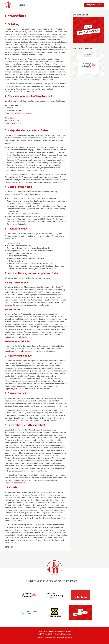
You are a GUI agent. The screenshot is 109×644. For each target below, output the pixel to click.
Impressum (68, 638)
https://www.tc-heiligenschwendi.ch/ (19, 113)
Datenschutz (60, 638)
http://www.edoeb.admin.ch (16, 483)
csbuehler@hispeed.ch (13, 123)
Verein (22, 5)
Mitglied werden (94, 5)
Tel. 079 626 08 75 (12, 121)
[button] (75, 65)
